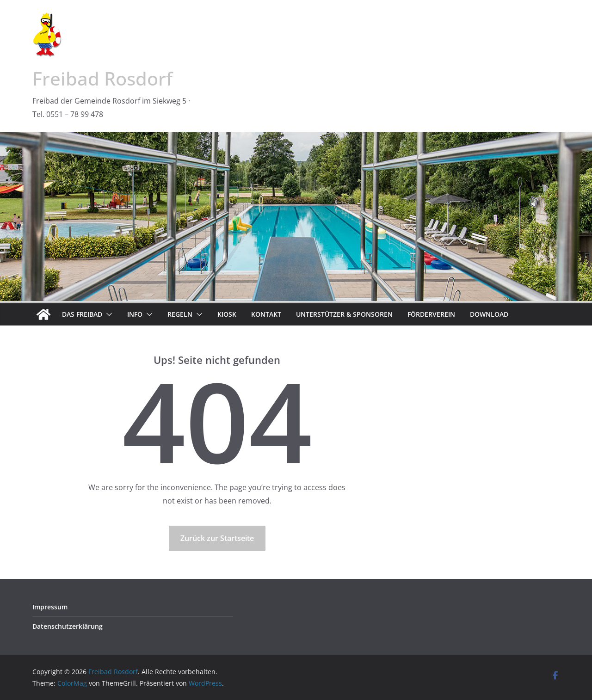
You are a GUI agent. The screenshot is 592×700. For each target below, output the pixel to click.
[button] (107, 314)
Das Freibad (82, 314)
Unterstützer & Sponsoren (344, 314)
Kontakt (266, 314)
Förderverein (431, 314)
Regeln (180, 314)
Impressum (50, 607)
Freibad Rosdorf (102, 78)
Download (489, 314)
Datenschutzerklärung (68, 626)
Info (135, 314)
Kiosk (227, 314)
